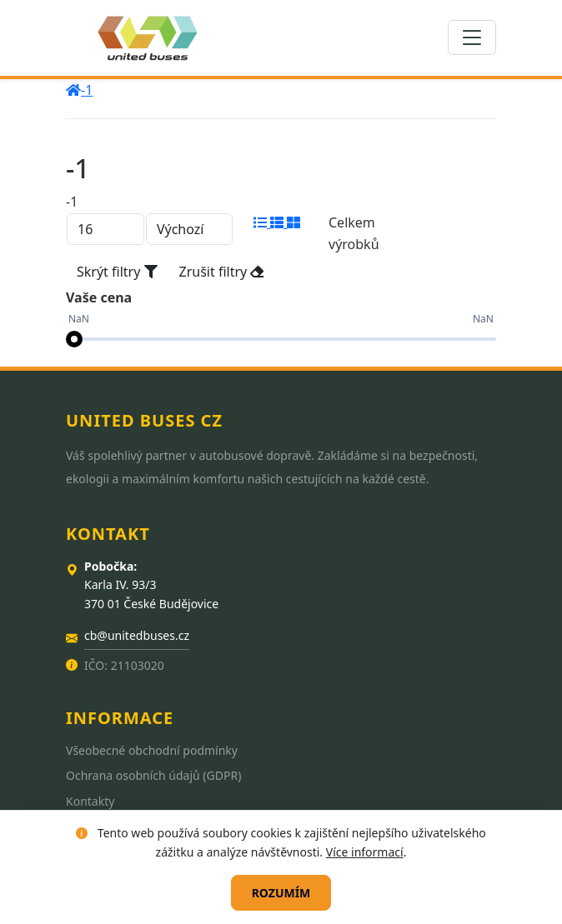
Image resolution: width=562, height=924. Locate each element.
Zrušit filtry (222, 272)
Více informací (365, 852)
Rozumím (281, 893)
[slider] (74, 339)
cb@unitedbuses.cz (137, 635)
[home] (73, 90)
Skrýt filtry (117, 272)
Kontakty (90, 801)
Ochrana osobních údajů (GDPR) (153, 775)
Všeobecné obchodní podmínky (152, 750)
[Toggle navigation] (472, 37)
